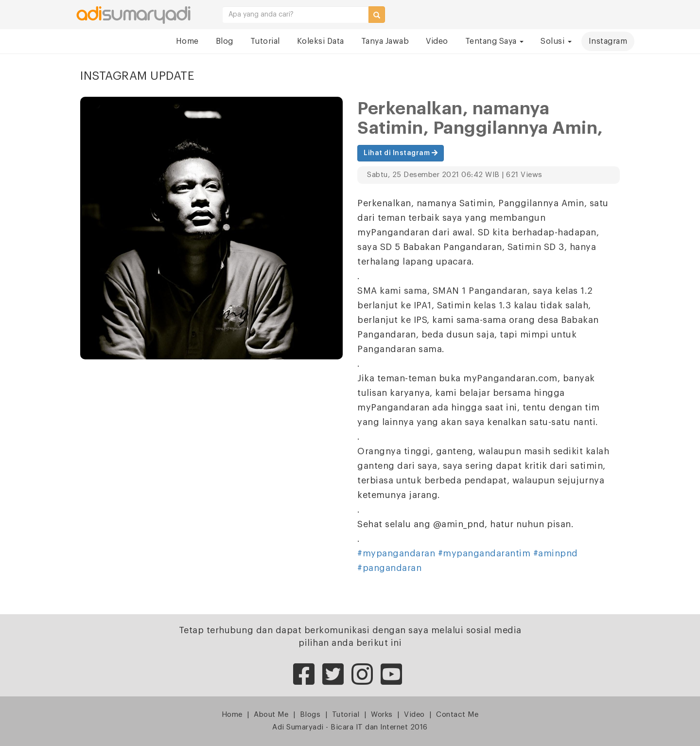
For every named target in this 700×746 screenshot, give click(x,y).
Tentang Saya (495, 41)
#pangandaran (389, 568)
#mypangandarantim (484, 553)
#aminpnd (556, 553)
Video (437, 41)
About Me (271, 715)
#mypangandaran (396, 553)
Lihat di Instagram (401, 153)
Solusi (556, 41)
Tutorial (265, 41)
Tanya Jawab (385, 41)
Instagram (608, 41)
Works (382, 715)
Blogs (310, 715)
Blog (225, 41)
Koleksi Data (321, 41)
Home (187, 41)
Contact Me (457, 715)
